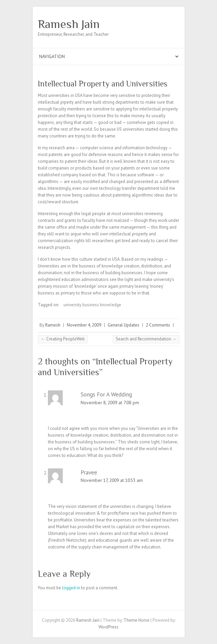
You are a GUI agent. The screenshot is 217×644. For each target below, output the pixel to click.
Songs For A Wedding (106, 394)
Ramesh (53, 325)
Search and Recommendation (146, 339)
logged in (71, 588)
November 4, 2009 (84, 325)
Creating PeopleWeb (63, 339)
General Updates (124, 325)
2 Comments (158, 325)
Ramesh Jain (69, 24)
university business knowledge (92, 305)
